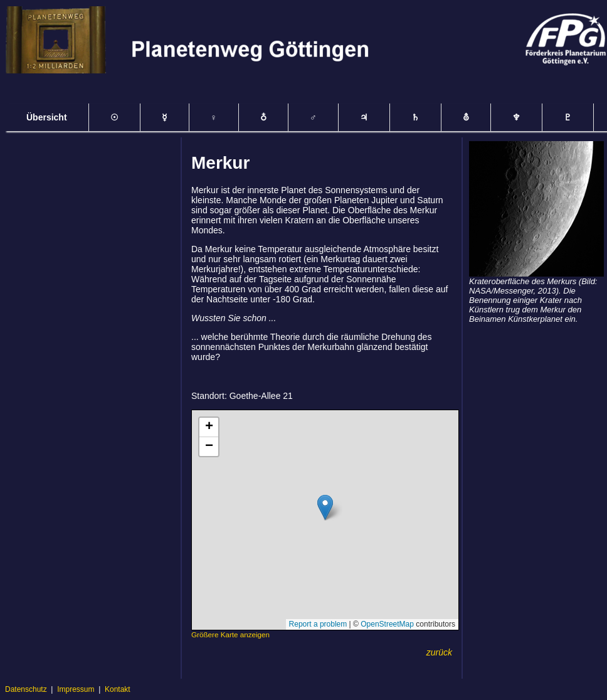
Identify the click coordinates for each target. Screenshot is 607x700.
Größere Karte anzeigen (230, 634)
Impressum (76, 689)
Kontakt (118, 689)
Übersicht (47, 117)
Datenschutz (26, 689)
